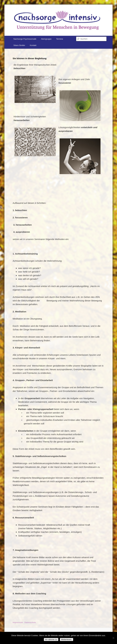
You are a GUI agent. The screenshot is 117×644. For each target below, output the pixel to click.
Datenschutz (30, 622)
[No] (113, 638)
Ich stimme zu (51, 639)
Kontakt (33, 45)
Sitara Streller (19, 45)
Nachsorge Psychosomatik (25, 39)
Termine (60, 39)
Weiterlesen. (67, 639)
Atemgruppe (46, 39)
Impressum (18, 622)
